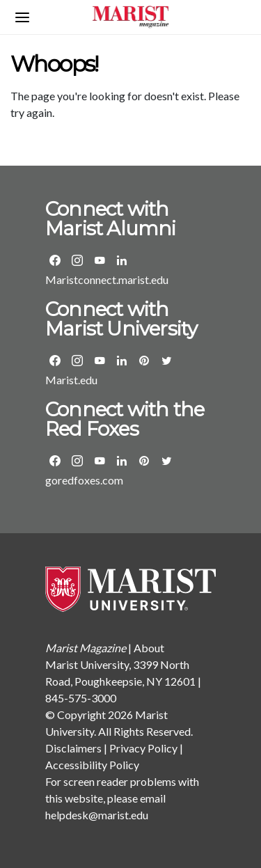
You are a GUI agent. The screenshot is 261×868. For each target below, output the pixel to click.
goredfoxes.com (84, 480)
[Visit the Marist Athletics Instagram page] (77, 461)
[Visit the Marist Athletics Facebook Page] (55, 461)
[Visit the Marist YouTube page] (100, 361)
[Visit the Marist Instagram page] (77, 361)
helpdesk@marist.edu (97, 815)
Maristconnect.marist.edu (107, 279)
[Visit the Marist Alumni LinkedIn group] (122, 260)
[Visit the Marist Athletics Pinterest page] (144, 461)
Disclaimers (73, 748)
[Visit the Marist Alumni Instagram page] (77, 260)
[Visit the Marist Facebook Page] (55, 361)
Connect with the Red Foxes (125, 419)
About (149, 648)
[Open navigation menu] (22, 17)
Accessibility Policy (92, 765)
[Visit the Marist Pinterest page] (144, 361)
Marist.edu (71, 380)
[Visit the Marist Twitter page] (166, 361)
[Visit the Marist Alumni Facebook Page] (55, 260)
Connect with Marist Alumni (111, 219)
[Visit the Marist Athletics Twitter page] (166, 461)
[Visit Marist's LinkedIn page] (122, 361)
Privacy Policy (143, 748)
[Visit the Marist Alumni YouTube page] (100, 260)
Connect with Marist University (121, 319)
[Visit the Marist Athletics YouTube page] (100, 461)
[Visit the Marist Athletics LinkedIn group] (122, 461)
